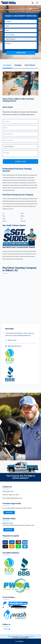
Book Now (9, 530)
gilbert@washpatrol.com (15, 346)
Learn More (9, 513)
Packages (18, 65)
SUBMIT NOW (20, 161)
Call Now (21, 641)
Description (7, 65)
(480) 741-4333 (12, 340)
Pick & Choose (30, 65)
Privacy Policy (15, 637)
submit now (21, 53)
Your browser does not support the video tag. (20, 427)
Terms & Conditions (24, 637)
